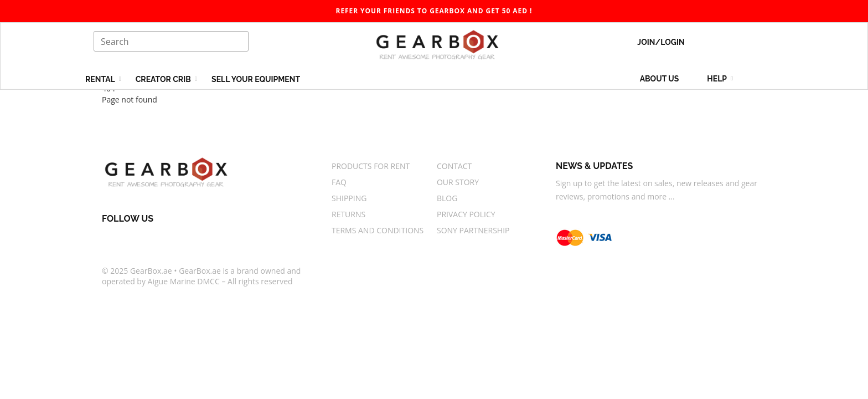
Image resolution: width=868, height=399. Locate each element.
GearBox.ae (151, 271)
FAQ (339, 182)
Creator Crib (164, 79)
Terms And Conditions (378, 230)
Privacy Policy (466, 214)
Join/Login (661, 42)
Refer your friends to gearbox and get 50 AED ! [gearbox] (434, 11)
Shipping (349, 198)
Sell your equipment (256, 79)
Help (718, 79)
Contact (454, 166)
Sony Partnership (473, 230)
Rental (101, 79)
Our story (458, 182)
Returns (348, 214)
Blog (447, 198)
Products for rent (371, 166)
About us (660, 79)
